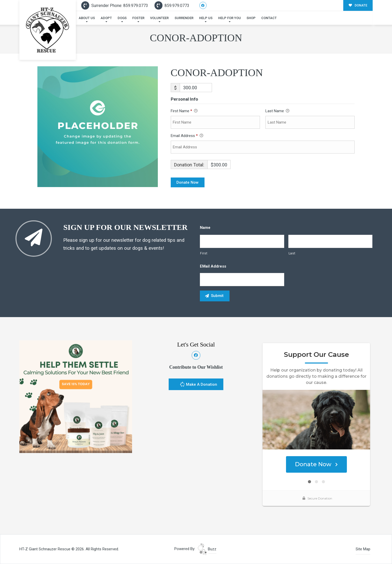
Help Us (206, 18)
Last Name (277, 111)
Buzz (207, 549)
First (204, 253)
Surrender (184, 18)
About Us (87, 18)
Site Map (363, 549)
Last (292, 253)
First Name (184, 111)
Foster (138, 18)
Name (205, 228)
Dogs (122, 18)
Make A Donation (198, 385)
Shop (251, 18)
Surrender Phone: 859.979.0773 (115, 6)
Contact (269, 18)
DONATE (358, 5)
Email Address (187, 136)
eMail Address (213, 266)
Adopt (106, 18)
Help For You (230, 18)
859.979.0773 (172, 6)
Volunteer (159, 18)
